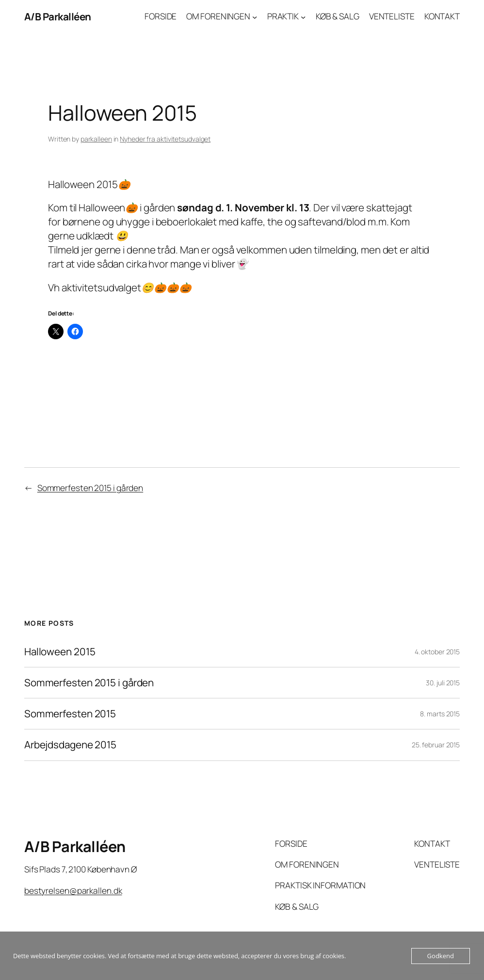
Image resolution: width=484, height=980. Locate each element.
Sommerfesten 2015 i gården (90, 488)
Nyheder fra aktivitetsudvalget (165, 139)
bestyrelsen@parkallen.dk (73, 891)
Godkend (441, 956)
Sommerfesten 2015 (70, 714)
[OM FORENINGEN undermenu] (255, 16)
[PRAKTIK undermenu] (303, 16)
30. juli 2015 (443, 683)
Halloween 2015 (60, 652)
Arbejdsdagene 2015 (70, 745)
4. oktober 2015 (437, 652)
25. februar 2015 (436, 745)
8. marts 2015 (440, 714)
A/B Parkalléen (58, 16)
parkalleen (96, 139)
